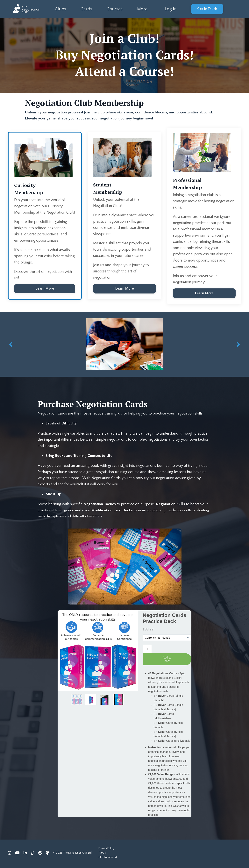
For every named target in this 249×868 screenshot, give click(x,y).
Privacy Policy (106, 850)
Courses (114, 9)
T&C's (102, 855)
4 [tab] (134, 366)
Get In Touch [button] (208, 9)
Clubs (60, 9)
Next (238, 344)
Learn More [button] (45, 292)
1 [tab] (115, 366)
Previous (11, 344)
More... (143, 9)
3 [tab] (128, 366)
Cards (86, 9)
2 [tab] (121, 366)
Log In (171, 9)
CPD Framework (108, 859)
